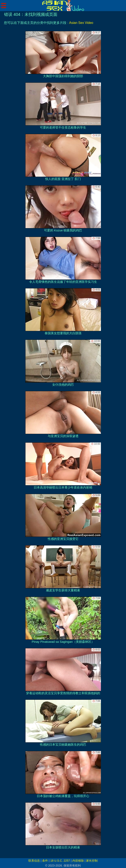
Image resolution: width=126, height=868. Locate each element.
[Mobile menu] (4, 6)
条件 (45, 861)
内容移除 (78, 861)
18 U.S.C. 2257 (60, 861)
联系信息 (34, 861)
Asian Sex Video (81, 23)
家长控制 (92, 861)
